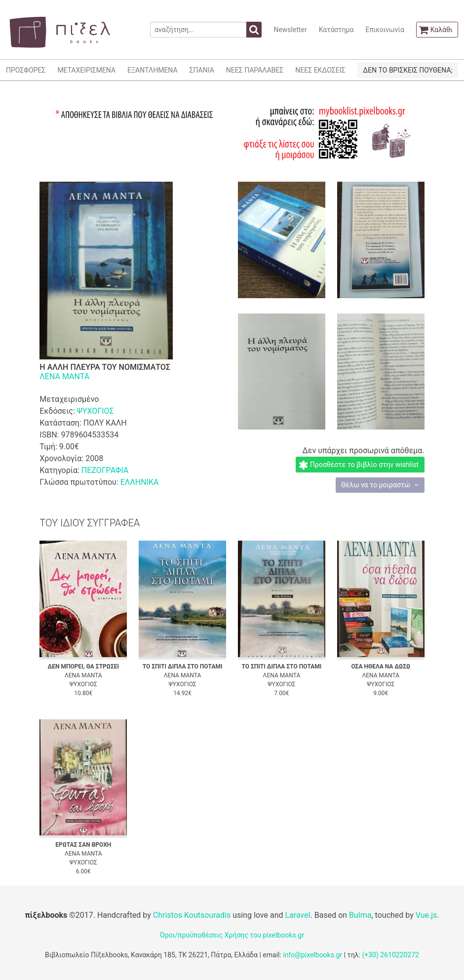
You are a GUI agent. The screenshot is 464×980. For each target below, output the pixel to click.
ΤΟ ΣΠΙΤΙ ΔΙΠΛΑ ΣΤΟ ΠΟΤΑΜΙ (183, 666)
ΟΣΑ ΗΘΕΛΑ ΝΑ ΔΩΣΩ (381, 666)
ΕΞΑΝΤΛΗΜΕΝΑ (152, 70)
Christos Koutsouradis (192, 915)
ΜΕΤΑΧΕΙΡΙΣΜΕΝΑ (86, 70)
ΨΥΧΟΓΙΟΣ (96, 411)
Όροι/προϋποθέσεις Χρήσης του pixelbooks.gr (232, 935)
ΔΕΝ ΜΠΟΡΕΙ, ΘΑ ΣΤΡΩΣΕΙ (83, 666)
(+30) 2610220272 (390, 955)
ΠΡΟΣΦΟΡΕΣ (26, 70)
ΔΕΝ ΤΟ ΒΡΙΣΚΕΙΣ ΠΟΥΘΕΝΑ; (407, 70)
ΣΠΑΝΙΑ (202, 70)
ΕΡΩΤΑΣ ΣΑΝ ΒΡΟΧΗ (83, 845)
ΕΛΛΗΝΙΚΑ (140, 482)
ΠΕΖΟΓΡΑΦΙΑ (105, 470)
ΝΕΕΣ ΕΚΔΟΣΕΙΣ (320, 70)
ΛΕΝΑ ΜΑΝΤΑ (64, 376)
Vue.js (426, 915)
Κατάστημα (336, 30)
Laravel (297, 915)
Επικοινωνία (385, 30)
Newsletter (290, 30)
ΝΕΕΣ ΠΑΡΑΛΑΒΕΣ (255, 70)
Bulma (360, 915)
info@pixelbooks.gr (312, 955)
